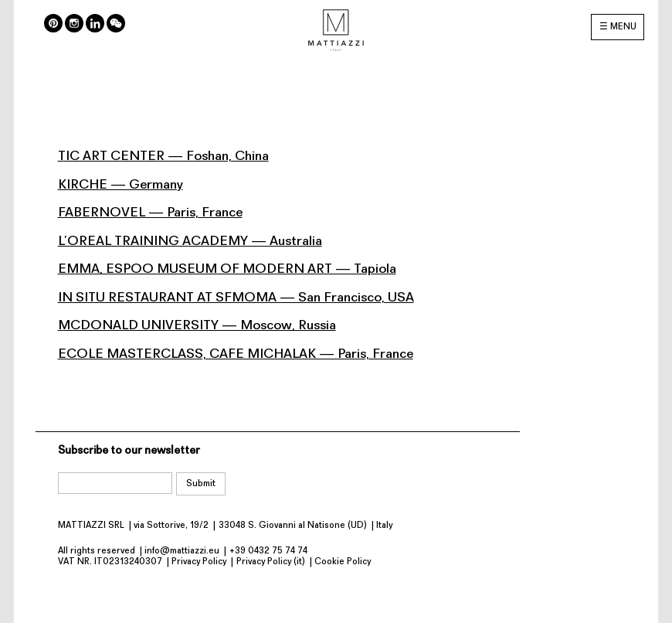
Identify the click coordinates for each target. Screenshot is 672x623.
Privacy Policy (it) (271, 562)
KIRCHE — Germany (120, 185)
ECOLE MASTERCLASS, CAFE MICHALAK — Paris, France (236, 354)
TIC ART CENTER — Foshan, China (163, 157)
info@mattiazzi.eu (182, 551)
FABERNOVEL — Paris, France (150, 213)
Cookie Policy (343, 562)
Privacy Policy (199, 562)
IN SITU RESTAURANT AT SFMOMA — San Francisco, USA (236, 298)
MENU (623, 27)
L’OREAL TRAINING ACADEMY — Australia (190, 242)
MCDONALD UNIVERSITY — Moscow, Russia (197, 326)
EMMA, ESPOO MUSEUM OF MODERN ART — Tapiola (227, 269)
